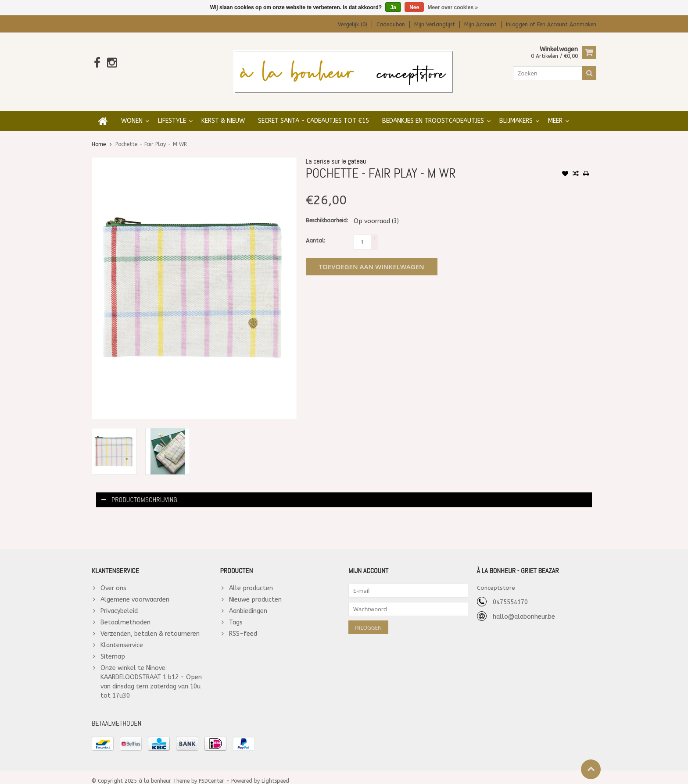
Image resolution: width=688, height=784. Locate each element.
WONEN (132, 112)
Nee (414, 7)
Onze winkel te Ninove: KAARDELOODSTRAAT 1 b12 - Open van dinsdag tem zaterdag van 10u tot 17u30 (151, 674)
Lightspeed (275, 773)
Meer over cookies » (453, 7)
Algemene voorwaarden (135, 591)
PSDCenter (211, 773)
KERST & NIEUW (223, 112)
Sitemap (113, 648)
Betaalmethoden (125, 614)
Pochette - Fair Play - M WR (151, 136)
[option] (114, 443)
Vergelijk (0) (353, 25)
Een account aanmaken (567, 25)
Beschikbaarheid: (327, 212)
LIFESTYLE (172, 112)
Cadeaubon (391, 25)
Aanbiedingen (248, 603)
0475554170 (510, 594)
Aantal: (315, 232)
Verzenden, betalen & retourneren (150, 625)
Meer (555, 112)
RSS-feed (243, 625)
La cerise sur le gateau (336, 153)
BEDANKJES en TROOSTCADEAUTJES (433, 112)
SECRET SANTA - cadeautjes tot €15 (314, 112)
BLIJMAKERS (516, 112)
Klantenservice (122, 637)
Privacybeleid (119, 603)
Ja (393, 7)
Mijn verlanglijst (435, 25)
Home (99, 136)
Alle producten (251, 580)
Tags (236, 614)
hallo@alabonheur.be (524, 608)
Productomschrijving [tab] (139, 491)
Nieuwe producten (255, 591)
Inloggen (518, 25)
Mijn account (480, 25)
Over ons (113, 580)
